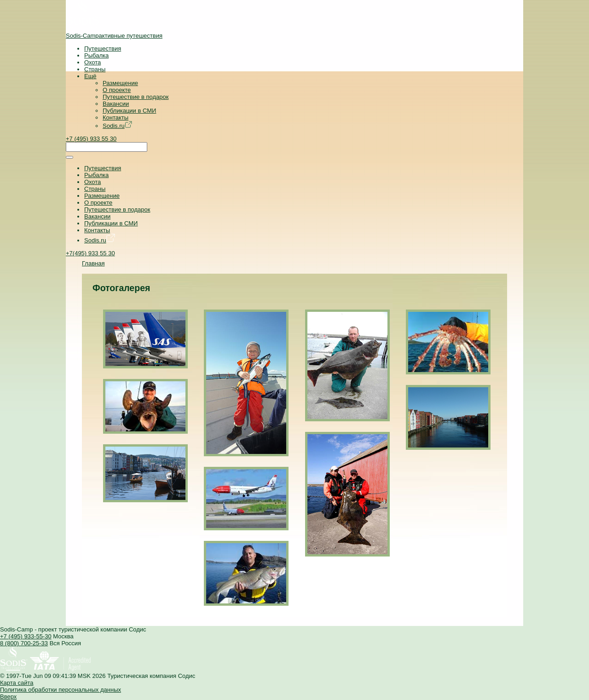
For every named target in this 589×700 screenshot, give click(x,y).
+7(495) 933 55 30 (90, 253)
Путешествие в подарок (136, 97)
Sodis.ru (117, 126)
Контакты (115, 118)
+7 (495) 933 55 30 (91, 139)
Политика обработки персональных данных (61, 690)
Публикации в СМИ (129, 111)
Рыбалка (96, 55)
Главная (93, 263)
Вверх (8, 697)
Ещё (90, 76)
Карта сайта (17, 683)
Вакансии (116, 104)
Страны (95, 69)
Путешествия (103, 49)
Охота (92, 62)
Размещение (120, 83)
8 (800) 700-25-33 (24, 643)
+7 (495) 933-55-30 (26, 636)
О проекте (117, 90)
